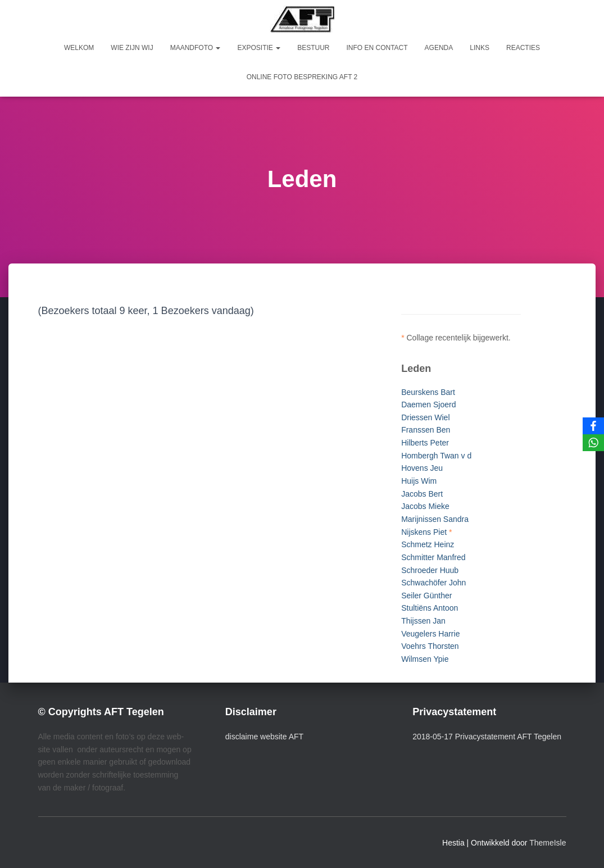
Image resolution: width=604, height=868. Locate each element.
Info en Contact (377, 48)
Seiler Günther (426, 596)
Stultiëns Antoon (430, 608)
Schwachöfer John (433, 583)
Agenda (439, 48)
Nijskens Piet (424, 532)
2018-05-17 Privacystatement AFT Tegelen (487, 737)
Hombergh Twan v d (436, 456)
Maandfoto (196, 48)
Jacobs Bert (422, 494)
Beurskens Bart (428, 392)
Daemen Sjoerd (428, 405)
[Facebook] (593, 426)
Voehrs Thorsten (430, 646)
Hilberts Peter (425, 443)
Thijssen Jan (423, 621)
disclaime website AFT (264, 737)
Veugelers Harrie (430, 634)
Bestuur (313, 48)
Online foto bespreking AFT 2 (302, 77)
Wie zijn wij (132, 48)
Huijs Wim (419, 481)
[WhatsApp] (593, 443)
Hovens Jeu (422, 468)
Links (480, 48)
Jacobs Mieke (425, 506)
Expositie (259, 48)
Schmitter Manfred (433, 557)
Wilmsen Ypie (425, 659)
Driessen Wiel (425, 417)
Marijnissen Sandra (435, 519)
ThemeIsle (548, 843)
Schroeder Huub (430, 570)
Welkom (79, 48)
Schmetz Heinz (428, 544)
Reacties (523, 48)
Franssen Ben (426, 430)
